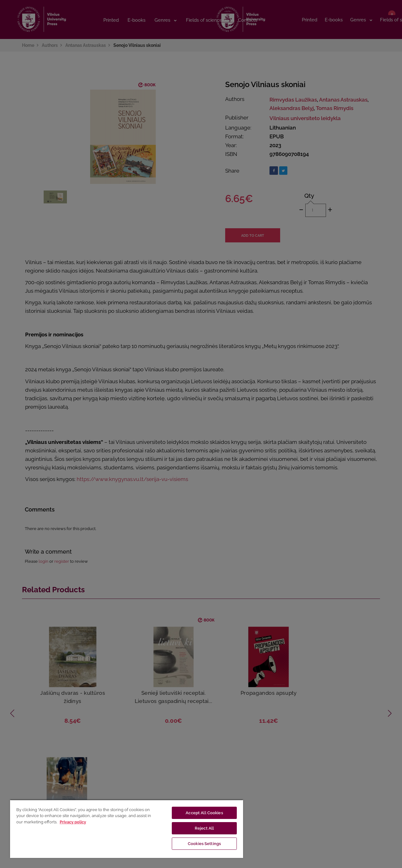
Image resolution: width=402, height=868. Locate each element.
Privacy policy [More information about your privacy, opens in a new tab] (73, 822)
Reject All (204, 828)
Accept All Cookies (204, 813)
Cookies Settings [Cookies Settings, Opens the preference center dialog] (204, 844)
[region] (127, 829)
